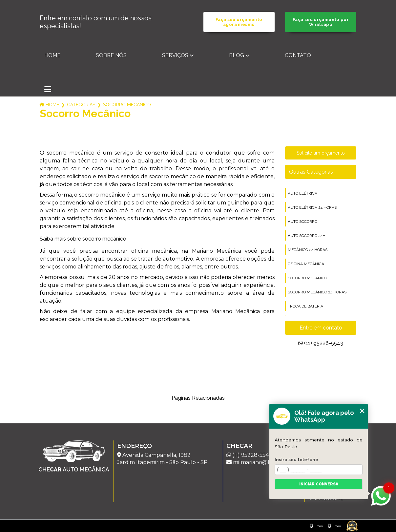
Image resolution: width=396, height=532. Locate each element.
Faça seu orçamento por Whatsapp (321, 22)
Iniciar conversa (319, 484)
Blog (237, 55)
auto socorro (302, 222)
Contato (298, 55)
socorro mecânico (307, 278)
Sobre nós (111, 55)
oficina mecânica (306, 264)
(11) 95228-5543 (321, 343)
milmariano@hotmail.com (263, 462)
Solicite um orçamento (321, 153)
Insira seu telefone (296, 459)
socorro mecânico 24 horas (317, 292)
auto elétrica (302, 193)
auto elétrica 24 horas (312, 207)
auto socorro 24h (307, 236)
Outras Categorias (311, 172)
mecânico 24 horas (308, 250)
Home (52, 55)
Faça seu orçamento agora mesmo (239, 22)
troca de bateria (305, 306)
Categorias (81, 105)
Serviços (175, 55)
